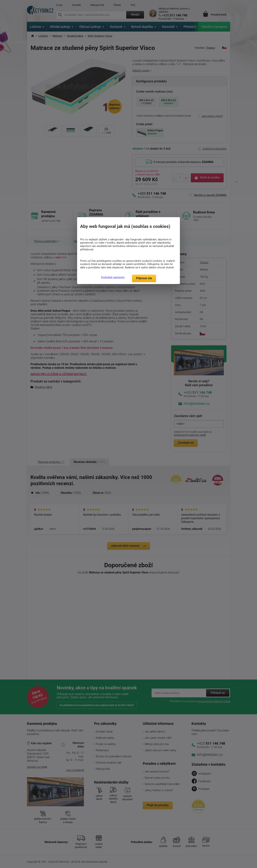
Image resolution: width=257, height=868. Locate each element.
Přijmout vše (144, 278)
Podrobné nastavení (113, 277)
